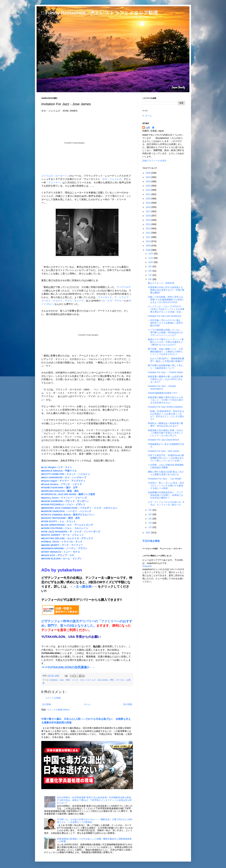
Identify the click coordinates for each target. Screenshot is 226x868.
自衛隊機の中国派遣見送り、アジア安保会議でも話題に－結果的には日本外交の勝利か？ (165, 495)
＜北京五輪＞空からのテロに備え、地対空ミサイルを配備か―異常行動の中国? (165, 323)
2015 (149, 220)
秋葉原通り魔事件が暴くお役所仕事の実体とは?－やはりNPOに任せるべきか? (165, 379)
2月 (150, 523)
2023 (149, 186)
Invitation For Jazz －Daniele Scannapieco (162, 387)
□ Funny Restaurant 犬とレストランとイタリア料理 (100, 13)
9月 (150, 266)
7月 (150, 275)
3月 (150, 519)
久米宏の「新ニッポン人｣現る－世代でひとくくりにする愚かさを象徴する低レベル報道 (166, 486)
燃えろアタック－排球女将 (161, 283)
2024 (149, 181)
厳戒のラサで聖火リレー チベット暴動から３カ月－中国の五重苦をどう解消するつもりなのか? (166, 342)
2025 (149, 177)
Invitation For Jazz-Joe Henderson (165, 316)
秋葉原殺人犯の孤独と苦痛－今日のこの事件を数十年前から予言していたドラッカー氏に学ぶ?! (165, 433)
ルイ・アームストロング (85, 356)
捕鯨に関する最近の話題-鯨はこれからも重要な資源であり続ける (166, 473)
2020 (149, 199)
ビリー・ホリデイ (114, 359)
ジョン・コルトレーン (91, 359)
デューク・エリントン (55, 359)
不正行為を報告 (151, 541)
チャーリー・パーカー (112, 356)
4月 (150, 514)
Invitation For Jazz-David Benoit (163, 440)
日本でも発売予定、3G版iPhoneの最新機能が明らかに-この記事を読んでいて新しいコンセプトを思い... (166, 458)
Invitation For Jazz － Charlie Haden (165, 372)
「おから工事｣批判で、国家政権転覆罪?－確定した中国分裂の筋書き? (166, 360)
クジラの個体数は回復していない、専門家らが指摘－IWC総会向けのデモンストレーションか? (165, 332)
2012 (149, 233)
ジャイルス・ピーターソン (55, 176)
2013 (149, 228)
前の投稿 (128, 704)
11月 (151, 258)
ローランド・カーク (118, 430)
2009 (149, 246)
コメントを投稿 (53, 698)
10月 (151, 262)
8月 (150, 271)
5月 (150, 510)
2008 (149, 250)
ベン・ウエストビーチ (105, 389)
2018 (149, 207)
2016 (149, 216)
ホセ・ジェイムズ (112, 179)
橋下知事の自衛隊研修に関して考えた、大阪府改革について (165, 367)
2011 (149, 237)
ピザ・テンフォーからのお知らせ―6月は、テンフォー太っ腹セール (166, 503)
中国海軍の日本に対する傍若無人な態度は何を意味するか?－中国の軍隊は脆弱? (166, 290)
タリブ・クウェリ (114, 393)
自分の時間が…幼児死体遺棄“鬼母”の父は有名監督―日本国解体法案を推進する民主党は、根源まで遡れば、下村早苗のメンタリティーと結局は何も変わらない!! (94, 800)
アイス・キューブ (74, 301)
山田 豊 (150, 128)
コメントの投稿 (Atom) (58, 710)
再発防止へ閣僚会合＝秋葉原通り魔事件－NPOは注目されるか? (165, 425)
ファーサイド (105, 297)
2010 (149, 241)
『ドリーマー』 (54, 182)
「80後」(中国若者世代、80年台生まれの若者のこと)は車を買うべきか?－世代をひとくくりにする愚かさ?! (166, 415)
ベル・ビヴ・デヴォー (112, 301)
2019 (149, 203)
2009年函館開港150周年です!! (163, 393)
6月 (150, 279)
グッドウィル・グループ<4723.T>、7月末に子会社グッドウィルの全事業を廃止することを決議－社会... (166, 309)
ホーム (87, 704)
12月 (151, 254)
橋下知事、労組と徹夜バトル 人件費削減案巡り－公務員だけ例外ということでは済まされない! (165, 352)
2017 (149, 211)
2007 (149, 533)
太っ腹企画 (84, 587)
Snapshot (147, 566)
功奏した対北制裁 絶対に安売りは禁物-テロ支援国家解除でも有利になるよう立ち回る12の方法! (166, 300)
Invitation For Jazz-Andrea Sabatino (165, 407)
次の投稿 (46, 704)
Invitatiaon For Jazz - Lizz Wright (165, 479)
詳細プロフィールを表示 (154, 161)
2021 (149, 194)
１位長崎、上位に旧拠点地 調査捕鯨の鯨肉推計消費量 (166, 466)
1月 (150, 527)
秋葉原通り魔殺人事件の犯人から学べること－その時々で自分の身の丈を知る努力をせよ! (165, 400)
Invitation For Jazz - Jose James (164, 451)
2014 (149, 224)
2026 (149, 173)
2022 (149, 190)
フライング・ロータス (67, 389)
